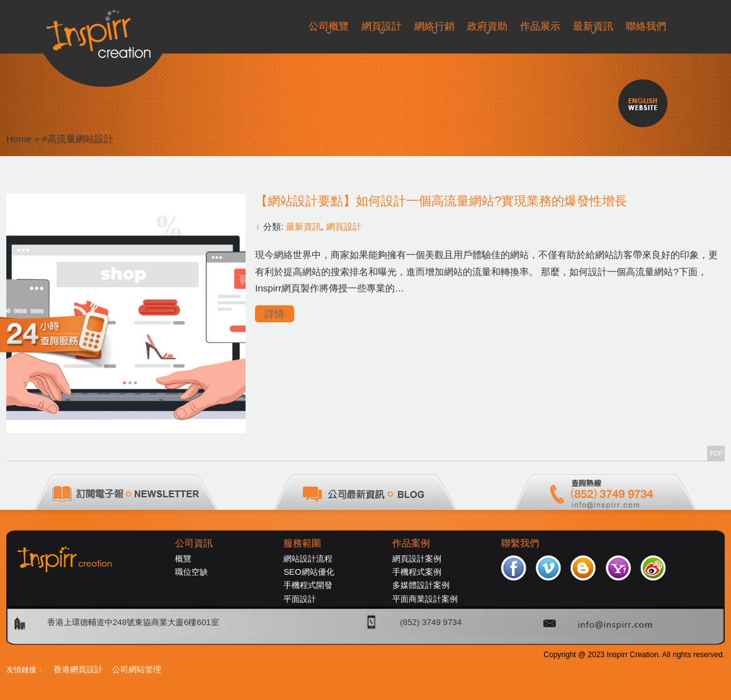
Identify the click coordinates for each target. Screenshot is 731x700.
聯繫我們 (520, 543)
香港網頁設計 (78, 669)
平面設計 (300, 599)
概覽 (183, 559)
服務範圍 (302, 543)
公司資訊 (194, 543)
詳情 (275, 314)
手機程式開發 (308, 585)
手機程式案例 (417, 572)
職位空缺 (191, 572)
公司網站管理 (137, 669)
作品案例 (411, 543)
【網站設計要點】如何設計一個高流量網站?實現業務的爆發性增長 (441, 201)
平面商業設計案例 (425, 599)
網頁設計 (344, 227)
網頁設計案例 (417, 559)
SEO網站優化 (309, 572)
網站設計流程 (308, 559)
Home (19, 139)
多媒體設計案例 (421, 585)
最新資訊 (303, 227)
